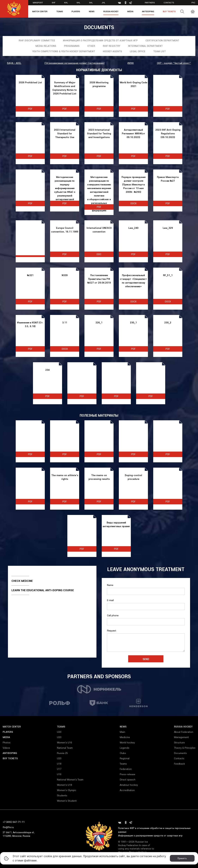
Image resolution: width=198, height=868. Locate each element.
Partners (150, 3)
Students (62, 795)
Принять (182, 858)
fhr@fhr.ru (8, 827)
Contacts (169, 3)
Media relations (46, 46)
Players (76, 11)
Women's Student (67, 801)
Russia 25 (62, 753)
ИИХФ (131, 63)
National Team (65, 748)
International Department (145, 46)
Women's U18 (65, 785)
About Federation (184, 732)
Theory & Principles (185, 748)
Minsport (38, 3)
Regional (125, 758)
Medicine (125, 737)
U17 (59, 769)
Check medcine (22, 581)
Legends (124, 748)
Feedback (179, 764)
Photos (7, 742)
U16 (59, 774)
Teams (60, 11)
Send (146, 659)
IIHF (54, 3)
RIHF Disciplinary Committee (37, 40)
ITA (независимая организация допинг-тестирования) (74, 63)
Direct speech (128, 780)
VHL (78, 3)
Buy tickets (169, 11)
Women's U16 (65, 742)
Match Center (40, 11)
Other (91, 46)
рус (193, 3)
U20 (59, 732)
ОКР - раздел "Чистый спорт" (174, 63)
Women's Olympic (67, 790)
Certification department (162, 40)
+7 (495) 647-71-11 (14, 822)
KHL (66, 3)
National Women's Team (70, 780)
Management (181, 737)
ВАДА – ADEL (14, 63)
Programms (72, 46)
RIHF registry (112, 46)
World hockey (127, 742)
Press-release (127, 774)
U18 (59, 764)
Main (122, 732)
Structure (179, 742)
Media (130, 11)
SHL (91, 3)
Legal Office (138, 51)
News (92, 11)
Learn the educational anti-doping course (43, 590)
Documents (180, 753)
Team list (159, 51)
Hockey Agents (112, 51)
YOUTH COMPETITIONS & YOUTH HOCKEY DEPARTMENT (64, 51)
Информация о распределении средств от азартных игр (100, 40)
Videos (6, 748)
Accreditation (127, 790)
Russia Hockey (111, 11)
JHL (103, 3)
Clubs (123, 753)
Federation (126, 769)
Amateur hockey (129, 785)
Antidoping (148, 11)
